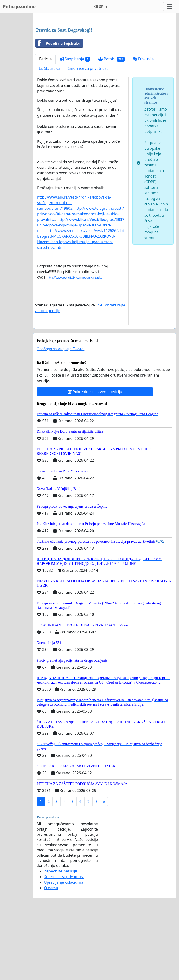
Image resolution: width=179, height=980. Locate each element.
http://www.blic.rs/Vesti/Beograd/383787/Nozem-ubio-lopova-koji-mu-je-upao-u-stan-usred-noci (90, 290)
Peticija (45, 124)
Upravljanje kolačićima (64, 947)
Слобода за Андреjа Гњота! (60, 414)
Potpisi (112, 124)
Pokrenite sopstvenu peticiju (95, 457)
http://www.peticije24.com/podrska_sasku (75, 343)
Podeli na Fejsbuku (58, 108)
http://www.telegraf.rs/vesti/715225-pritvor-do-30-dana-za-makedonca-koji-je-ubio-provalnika (87, 279)
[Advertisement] (104, 53)
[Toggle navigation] (170, 7)
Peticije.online (19, 6)
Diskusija (143, 124)
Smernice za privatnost (88, 134)
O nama (51, 953)
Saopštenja (75, 124)
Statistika (50, 134)
